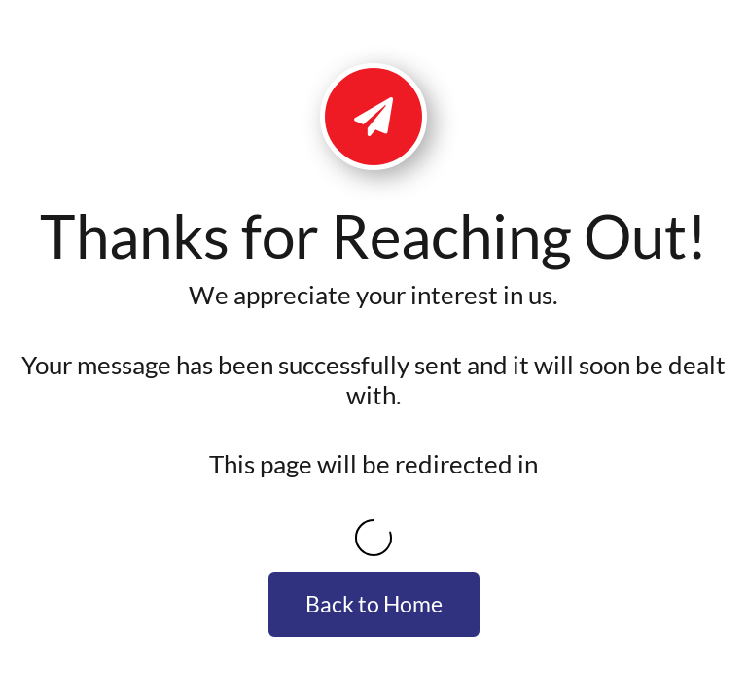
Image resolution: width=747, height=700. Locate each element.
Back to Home (374, 604)
